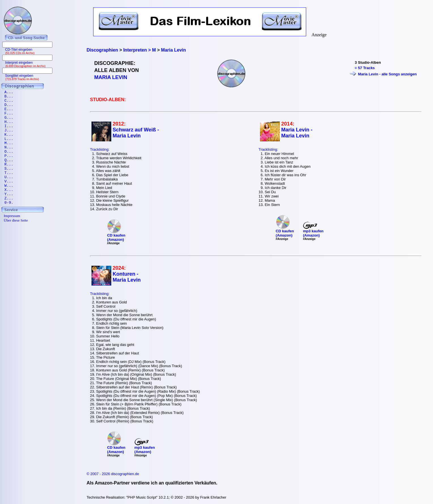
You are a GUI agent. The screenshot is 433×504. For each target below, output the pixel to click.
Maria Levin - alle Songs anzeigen (387, 74)
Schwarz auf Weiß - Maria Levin (136, 133)
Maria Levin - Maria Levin (297, 133)
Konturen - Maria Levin (127, 277)
